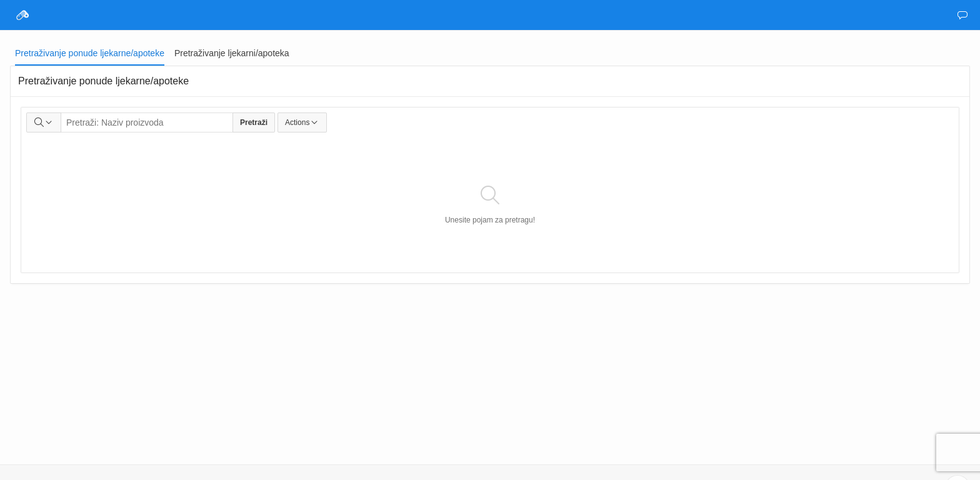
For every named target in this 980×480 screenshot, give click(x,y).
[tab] (90, 53)
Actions (302, 122)
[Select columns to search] (44, 122)
